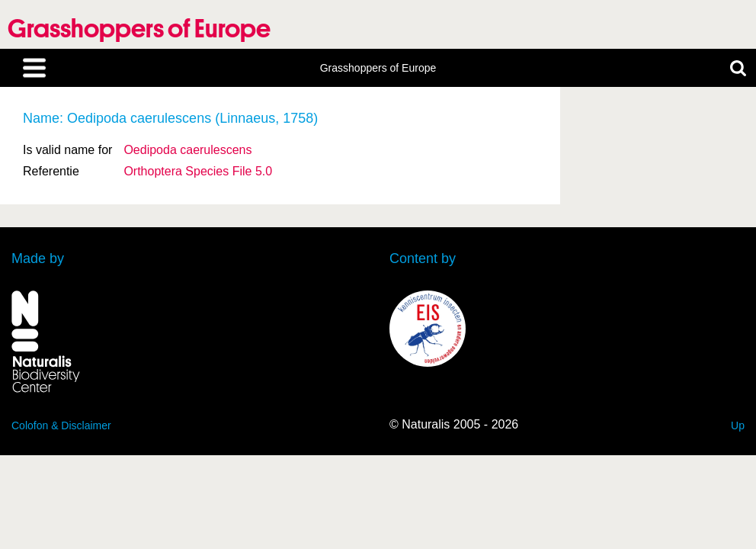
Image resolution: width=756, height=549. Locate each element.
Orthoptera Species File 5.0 (198, 171)
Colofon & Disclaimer (61, 425)
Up (738, 425)
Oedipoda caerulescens (187, 150)
